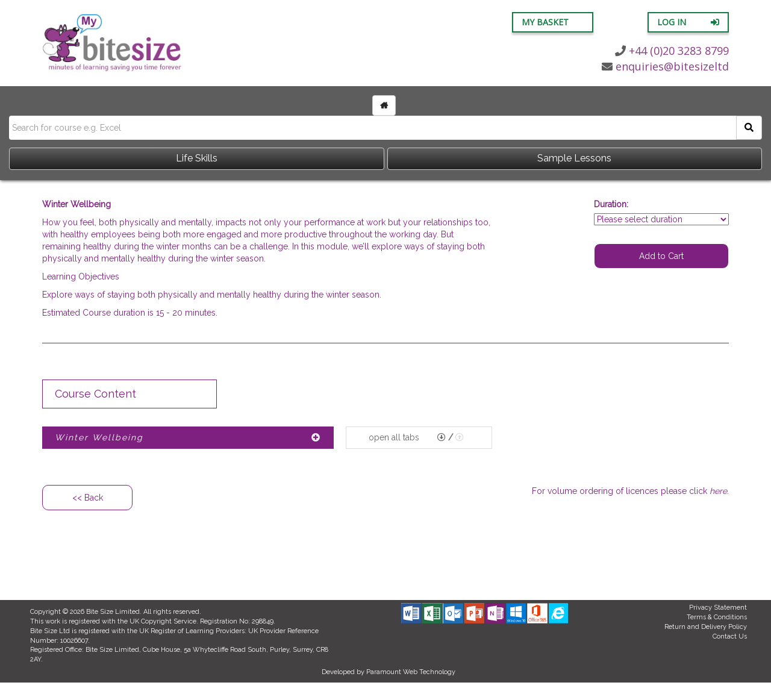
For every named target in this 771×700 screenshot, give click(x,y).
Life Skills (197, 158)
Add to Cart (661, 256)
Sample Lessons (574, 158)
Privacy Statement (718, 608)
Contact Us (730, 636)
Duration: (611, 204)
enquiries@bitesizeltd (665, 66)
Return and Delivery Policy (706, 627)
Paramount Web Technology (411, 672)
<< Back (88, 498)
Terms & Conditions (717, 617)
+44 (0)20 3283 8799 (672, 51)
